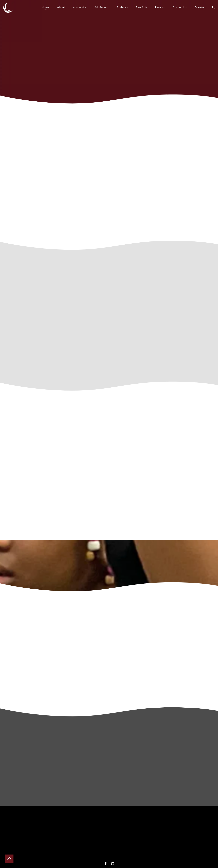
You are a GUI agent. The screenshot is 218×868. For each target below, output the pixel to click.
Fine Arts (142, 7)
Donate (199, 7)
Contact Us (180, 7)
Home (45, 7)
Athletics (122, 7)
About (61, 7)
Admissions (102, 7)
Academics (80, 7)
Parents (160, 7)
